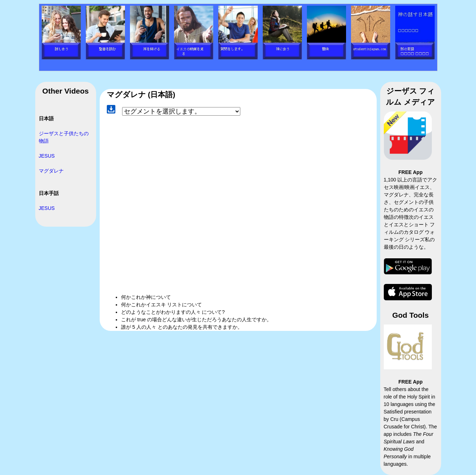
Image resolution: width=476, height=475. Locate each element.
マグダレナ (51, 171)
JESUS (47, 156)
